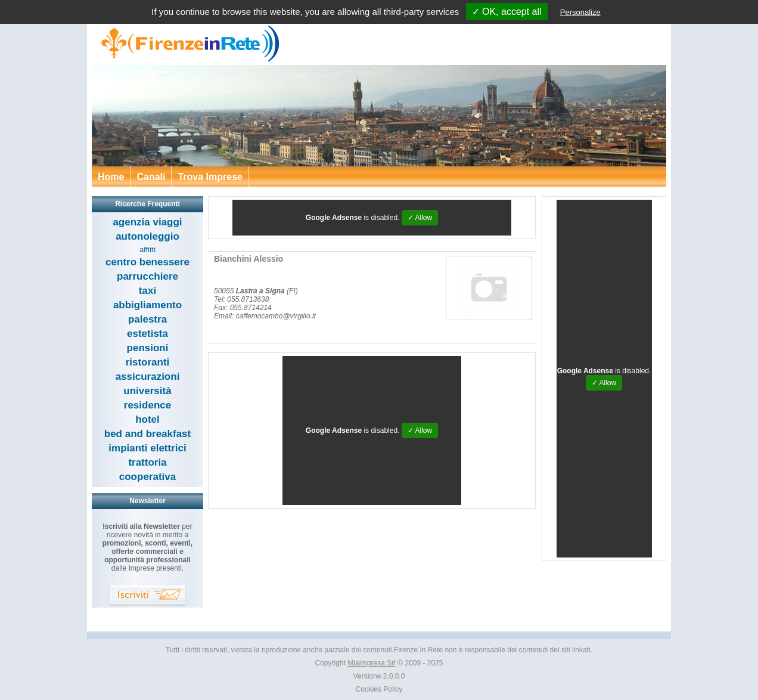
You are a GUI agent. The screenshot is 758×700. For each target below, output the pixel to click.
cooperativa (147, 477)
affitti (147, 250)
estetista (147, 334)
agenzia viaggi (147, 222)
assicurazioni (148, 377)
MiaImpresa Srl (372, 663)
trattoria (147, 462)
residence (147, 405)
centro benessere (147, 262)
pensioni (148, 348)
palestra (147, 319)
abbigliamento (147, 305)
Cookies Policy (379, 689)
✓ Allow (420, 218)
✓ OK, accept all (507, 12)
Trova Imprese (210, 177)
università (147, 391)
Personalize (580, 12)
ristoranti (148, 362)
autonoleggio (147, 236)
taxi (147, 291)
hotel (147, 419)
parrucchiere (147, 276)
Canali (151, 177)
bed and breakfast (148, 434)
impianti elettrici (147, 448)
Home (111, 177)
